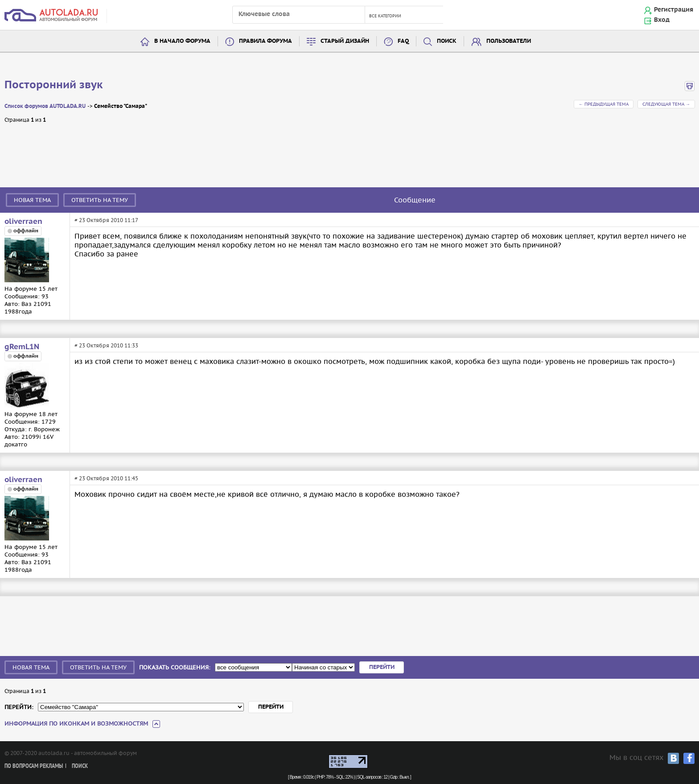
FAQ (403, 41)
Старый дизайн (345, 41)
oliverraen (23, 222)
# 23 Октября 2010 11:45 (106, 478)
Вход (662, 20)
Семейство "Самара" (121, 106)
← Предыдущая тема (604, 104)
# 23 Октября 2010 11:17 (106, 220)
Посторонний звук (54, 85)
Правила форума (265, 41)
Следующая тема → (666, 104)
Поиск (447, 41)
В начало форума (182, 41)
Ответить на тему (100, 200)
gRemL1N (22, 347)
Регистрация (674, 10)
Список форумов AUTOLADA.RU (45, 106)
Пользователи (509, 41)
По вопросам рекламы (34, 766)
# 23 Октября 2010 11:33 (106, 345)
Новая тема (32, 200)
